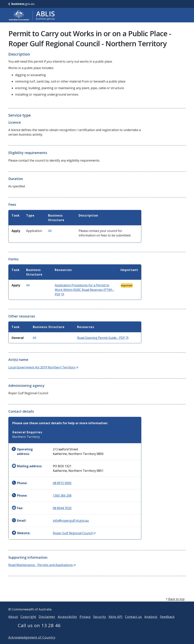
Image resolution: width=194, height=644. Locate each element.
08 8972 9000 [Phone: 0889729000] (62, 483)
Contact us (134, 623)
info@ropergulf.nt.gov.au (71, 521)
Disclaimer (47, 623)
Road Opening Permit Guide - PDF (103, 338)
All (50, 231)
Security (100, 623)
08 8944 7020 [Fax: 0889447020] (62, 508)
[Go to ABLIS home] (32, 15)
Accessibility (67, 623)
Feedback (167, 623)
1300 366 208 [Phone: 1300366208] (62, 496)
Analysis (151, 623)
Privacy (85, 623)
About (13, 623)
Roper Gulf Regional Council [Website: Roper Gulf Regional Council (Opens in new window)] (74, 533)
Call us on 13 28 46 (39, 631)
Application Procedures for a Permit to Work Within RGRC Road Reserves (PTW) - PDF (84, 290)
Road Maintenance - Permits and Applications (42, 565)
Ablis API (116, 623)
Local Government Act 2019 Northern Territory (43, 367)
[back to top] (97, 605)
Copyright (28, 623)
